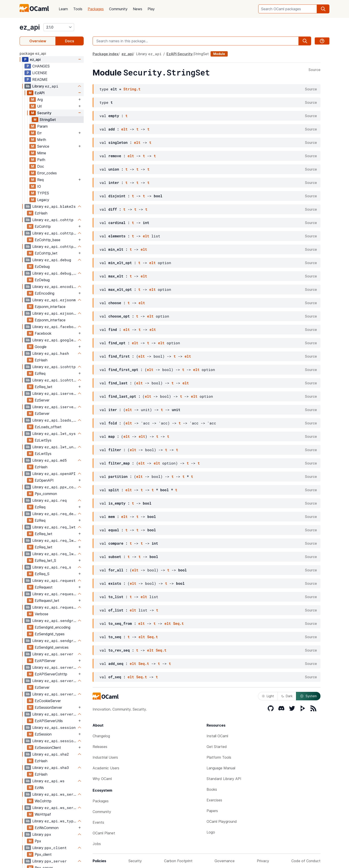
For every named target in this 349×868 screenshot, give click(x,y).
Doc (41, 166)
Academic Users (106, 768)
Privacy (263, 861)
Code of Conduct (306, 861)
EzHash (41, 213)
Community (118, 9)
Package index (106, 54)
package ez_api (33, 53)
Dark (287, 696)
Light (268, 696)
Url (39, 106)
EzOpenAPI (44, 480)
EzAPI (40, 93)
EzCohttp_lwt (46, 253)
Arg (40, 100)
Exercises (214, 800)
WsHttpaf (43, 814)
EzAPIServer (45, 661)
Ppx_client (43, 854)
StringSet (48, 120)
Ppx (38, 841)
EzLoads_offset (48, 427)
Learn (63, 9)
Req (40, 180)
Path (41, 160)
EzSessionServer (48, 707)
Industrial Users (105, 757)
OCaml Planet (104, 833)
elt (124, 129)
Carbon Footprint (178, 861)
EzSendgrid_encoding (53, 627)
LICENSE (40, 73)
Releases (100, 747)
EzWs (39, 788)
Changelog (101, 736)
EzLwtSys (43, 440)
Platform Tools (219, 757)
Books (212, 789)
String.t (132, 89)
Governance (225, 861)
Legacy (43, 200)
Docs (70, 41)
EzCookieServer (48, 701)
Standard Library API (224, 779)
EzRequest (44, 587)
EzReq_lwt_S (45, 560)
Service (43, 146)
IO (39, 186)
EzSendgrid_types (50, 634)
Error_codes (47, 173)
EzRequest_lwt (47, 601)
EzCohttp (43, 226)
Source (315, 70)
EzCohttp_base (48, 240)
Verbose (42, 614)
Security (44, 113)
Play (151, 9)
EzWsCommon (47, 828)
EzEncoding (45, 293)
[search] (323, 9)
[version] (59, 27)
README (40, 79)
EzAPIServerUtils (49, 721)
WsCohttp (43, 801)
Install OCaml (217, 736)
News (138, 9)
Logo (211, 832)
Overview (38, 41)
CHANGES (41, 66)
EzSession (43, 734)
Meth (42, 140)
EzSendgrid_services (52, 647)
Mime (42, 153)
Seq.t (179, 623)
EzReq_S (42, 574)
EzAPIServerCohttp (51, 674)
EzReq (40, 373)
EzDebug (42, 267)
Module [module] (219, 54)
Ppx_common (46, 494)
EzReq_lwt (44, 387)
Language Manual (221, 768)
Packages (96, 9)
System (308, 696)
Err (39, 133)
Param (42, 126)
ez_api (30, 27)
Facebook (43, 333)
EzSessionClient (48, 748)
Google (41, 347)
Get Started (217, 747)
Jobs (97, 844)
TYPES (43, 193)
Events (98, 822)
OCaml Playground (222, 821)
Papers (212, 811)
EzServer (42, 400)
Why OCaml (102, 779)
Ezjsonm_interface (50, 307)
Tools (78, 9)
